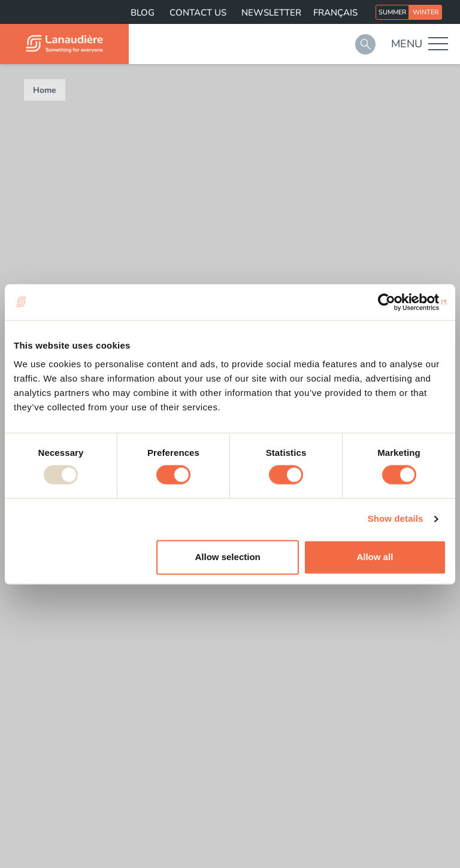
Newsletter (271, 13)
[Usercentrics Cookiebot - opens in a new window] (394, 302)
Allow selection (228, 557)
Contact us (198, 13)
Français (335, 13)
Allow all (375, 557)
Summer (392, 12)
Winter (426, 12)
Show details (396, 519)
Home (45, 90)
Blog (143, 13)
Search (365, 44)
